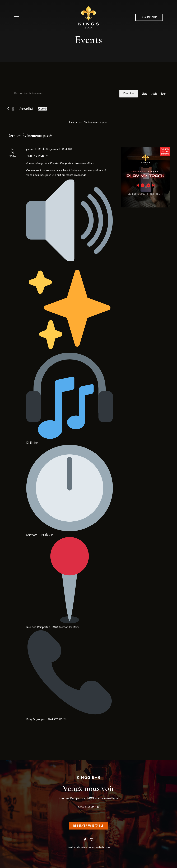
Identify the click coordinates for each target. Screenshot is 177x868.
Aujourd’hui (26, 109)
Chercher (129, 93)
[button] (149, 17)
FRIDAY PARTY (37, 156)
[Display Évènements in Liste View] (145, 94)
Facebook (85, 840)
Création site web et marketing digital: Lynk (89, 847)
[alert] (88, 123)
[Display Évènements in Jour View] (163, 94)
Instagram (91, 840)
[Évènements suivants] (13, 109)
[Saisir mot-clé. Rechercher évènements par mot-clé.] (63, 94)
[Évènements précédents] (8, 108)
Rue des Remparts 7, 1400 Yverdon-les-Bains (88, 798)
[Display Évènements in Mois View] (154, 94)
